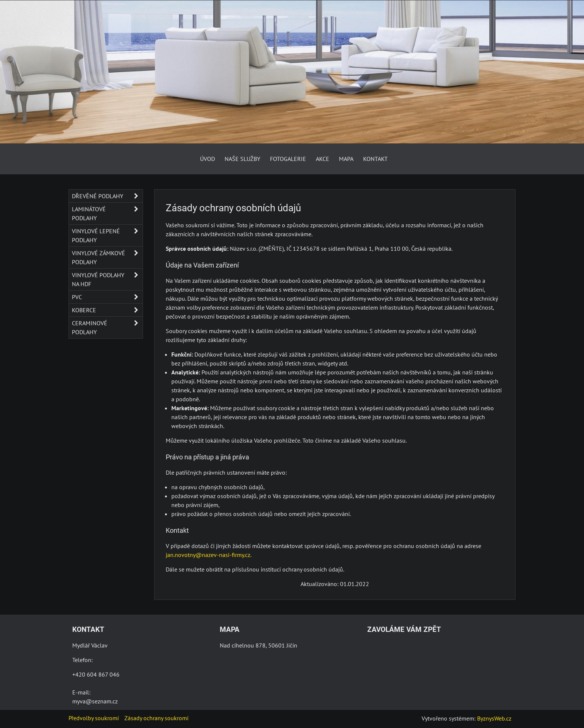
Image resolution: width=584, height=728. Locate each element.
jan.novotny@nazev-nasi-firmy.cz (208, 555)
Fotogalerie (288, 159)
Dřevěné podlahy (107, 196)
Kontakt (375, 159)
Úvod (207, 159)
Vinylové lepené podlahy (107, 235)
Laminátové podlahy (107, 213)
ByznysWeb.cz (494, 718)
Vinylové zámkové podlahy (107, 257)
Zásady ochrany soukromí (156, 718)
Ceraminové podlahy (107, 327)
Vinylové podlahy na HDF (107, 279)
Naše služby (242, 159)
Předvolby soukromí (94, 718)
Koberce (107, 310)
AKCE (323, 159)
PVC (107, 297)
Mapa (346, 159)
